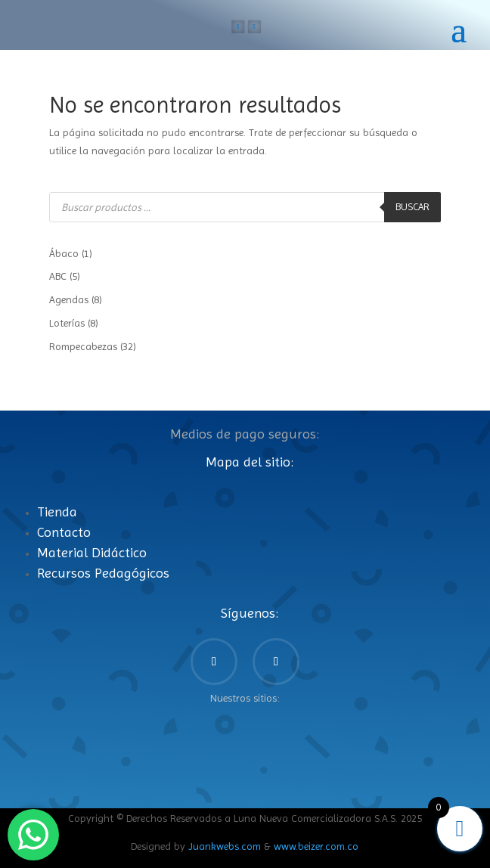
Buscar (412, 207)
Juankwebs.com (225, 846)
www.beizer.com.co (316, 846)
